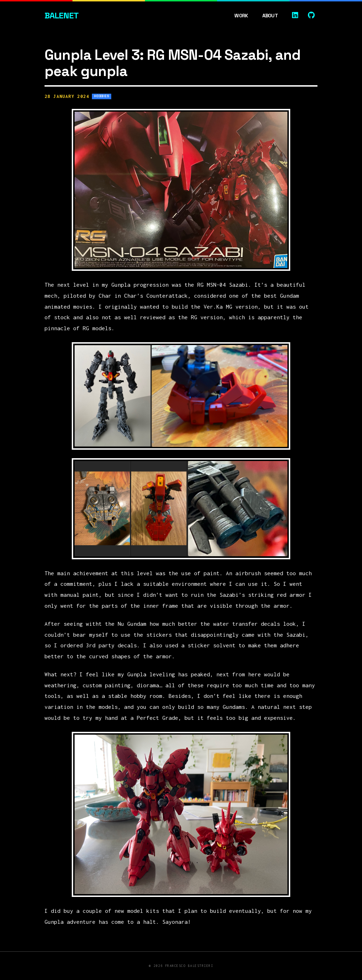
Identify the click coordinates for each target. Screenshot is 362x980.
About (270, 16)
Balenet (62, 15)
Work (241, 16)
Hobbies (101, 96)
